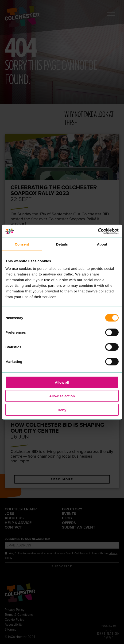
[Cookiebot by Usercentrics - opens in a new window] (98, 231)
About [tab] (102, 244)
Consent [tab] (22, 244)
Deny (62, 410)
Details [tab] (62, 244)
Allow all (62, 382)
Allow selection (62, 396)
